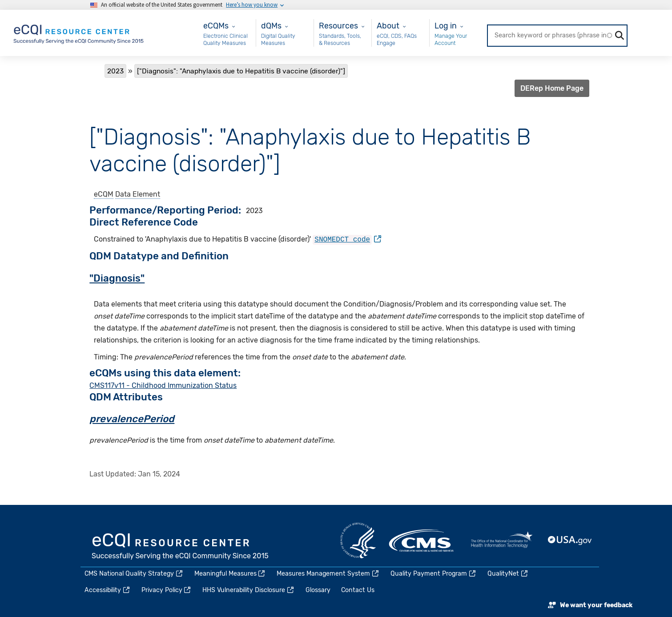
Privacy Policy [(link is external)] (167, 590)
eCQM (104, 194)
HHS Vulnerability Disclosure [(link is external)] (249, 590)
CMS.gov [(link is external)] (422, 540)
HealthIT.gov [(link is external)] (502, 540)
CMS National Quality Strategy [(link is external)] (134, 573)
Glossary (318, 590)
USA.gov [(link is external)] (570, 540)
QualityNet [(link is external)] (508, 573)
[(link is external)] (347, 239)
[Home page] (79, 32)
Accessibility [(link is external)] (108, 590)
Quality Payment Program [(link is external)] (434, 573)
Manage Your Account (451, 39)
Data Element (138, 194)
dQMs (271, 26)
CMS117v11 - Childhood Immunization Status (163, 385)
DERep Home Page (552, 88)
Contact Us (358, 590)
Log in (446, 26)
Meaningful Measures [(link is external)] (230, 573)
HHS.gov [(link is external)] (358, 540)
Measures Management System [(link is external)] (328, 573)
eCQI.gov (181, 547)
